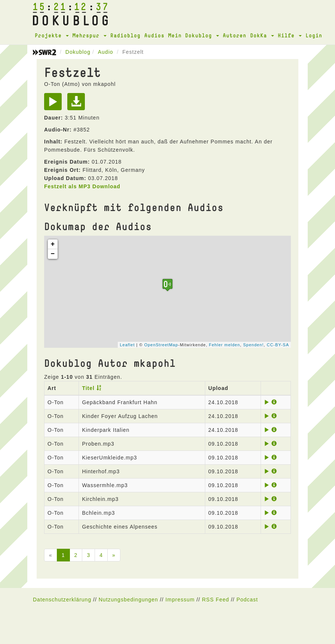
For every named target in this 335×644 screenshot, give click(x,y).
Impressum (180, 600)
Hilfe (290, 35)
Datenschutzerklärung (62, 600)
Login (314, 35)
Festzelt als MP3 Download (82, 186)
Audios (154, 35)
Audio (106, 52)
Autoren (235, 35)
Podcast (247, 600)
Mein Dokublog (194, 35)
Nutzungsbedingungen (128, 600)
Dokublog (78, 52)
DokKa (262, 35)
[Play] (55, 104)
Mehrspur (90, 35)
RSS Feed (216, 600)
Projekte (52, 35)
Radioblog (125, 35)
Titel (88, 388)
